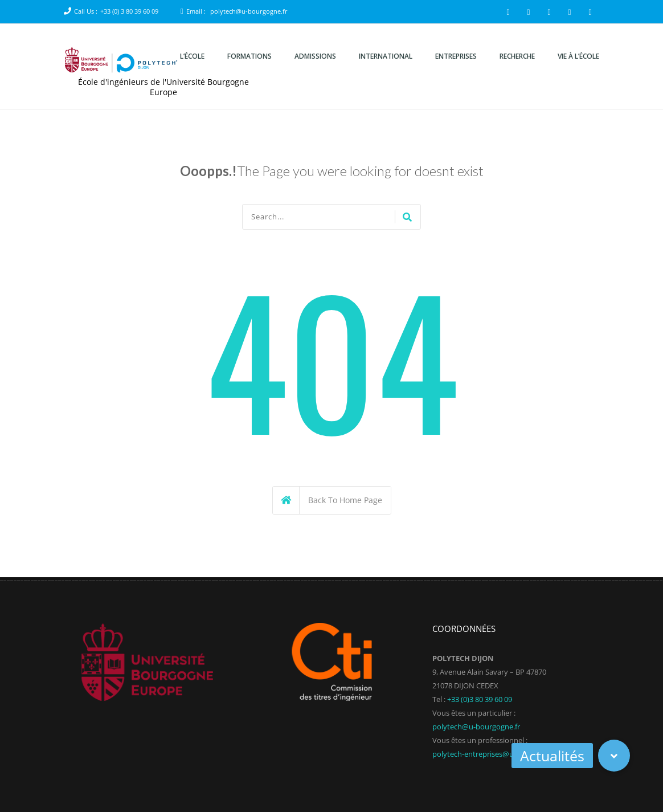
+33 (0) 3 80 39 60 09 (129, 11)
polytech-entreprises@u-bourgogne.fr (496, 754)
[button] (614, 756)
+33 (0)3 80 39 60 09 (480, 699)
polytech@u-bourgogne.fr (249, 11)
